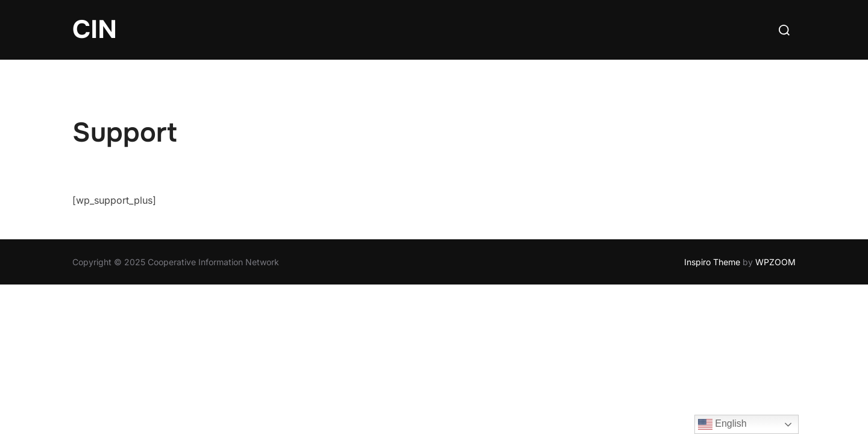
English (722, 424)
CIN (95, 30)
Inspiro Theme (712, 262)
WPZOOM (775, 262)
